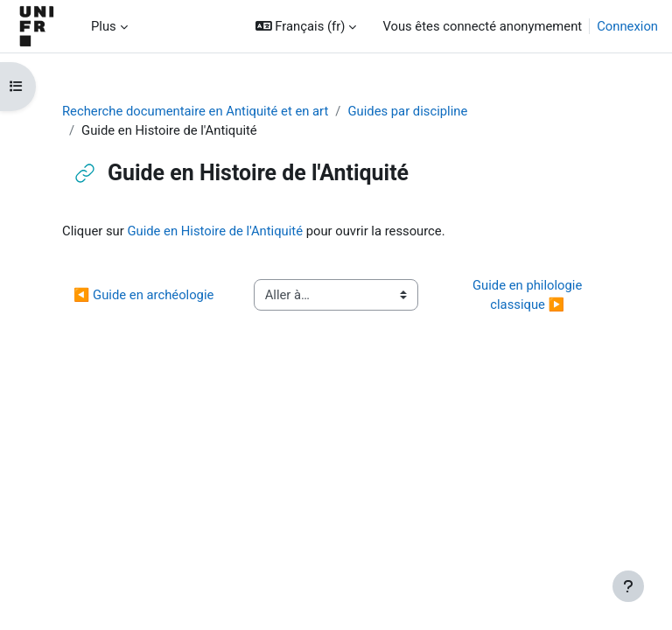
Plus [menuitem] (104, 26)
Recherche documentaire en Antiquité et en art (195, 111)
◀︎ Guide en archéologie (143, 295)
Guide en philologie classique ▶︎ (529, 295)
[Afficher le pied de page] (628, 586)
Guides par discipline (407, 111)
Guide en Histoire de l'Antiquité (215, 231)
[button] (306, 26)
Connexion (627, 26)
